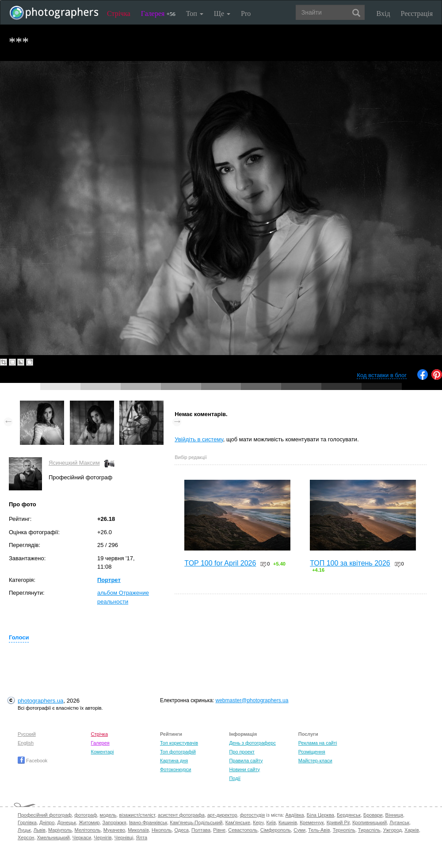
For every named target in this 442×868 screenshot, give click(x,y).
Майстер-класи (315, 761)
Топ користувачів (179, 743)
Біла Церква (320, 815)
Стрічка (119, 13)
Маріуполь (60, 830)
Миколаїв (138, 830)
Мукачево (114, 830)
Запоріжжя (114, 822)
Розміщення (312, 752)
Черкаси (82, 837)
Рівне (219, 830)
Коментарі (103, 752)
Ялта (142, 837)
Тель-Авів (319, 830)
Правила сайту (246, 761)
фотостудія (253, 815)
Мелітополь (88, 830)
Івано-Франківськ (148, 822)
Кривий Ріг (338, 822)
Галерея (158, 13)
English (26, 743)
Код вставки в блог (382, 375)
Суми (299, 830)
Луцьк (24, 830)
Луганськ (399, 822)
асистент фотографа (181, 815)
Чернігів (103, 837)
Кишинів (288, 822)
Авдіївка (295, 815)
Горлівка (27, 822)
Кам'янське (238, 822)
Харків (412, 830)
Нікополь (162, 830)
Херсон (26, 837)
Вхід (383, 13)
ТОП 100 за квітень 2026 (350, 563)
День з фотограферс (252, 743)
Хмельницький (53, 837)
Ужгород (392, 830)
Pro (246, 13)
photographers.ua (40, 701)
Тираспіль (369, 830)
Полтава (201, 830)
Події (235, 778)
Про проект (242, 752)
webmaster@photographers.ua (252, 700)
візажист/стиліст (137, 815)
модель (108, 815)
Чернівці (124, 837)
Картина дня (174, 761)
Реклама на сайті (318, 743)
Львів (40, 830)
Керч (258, 822)
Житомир (89, 822)
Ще (222, 13)
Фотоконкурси (175, 769)
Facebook (32, 761)
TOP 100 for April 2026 (220, 563)
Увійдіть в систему (199, 439)
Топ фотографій (178, 752)
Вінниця (394, 815)
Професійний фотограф (45, 815)
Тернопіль (344, 830)
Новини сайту (244, 769)
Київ (271, 822)
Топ (195, 13)
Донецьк (67, 822)
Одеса (181, 830)
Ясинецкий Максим (74, 463)
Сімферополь (276, 830)
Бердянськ (349, 815)
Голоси (19, 637)
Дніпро (47, 822)
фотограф (86, 815)
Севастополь (243, 830)
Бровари (373, 815)
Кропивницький (370, 822)
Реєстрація (417, 13)
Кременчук (312, 822)
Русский (27, 734)
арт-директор (222, 815)
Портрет (109, 580)
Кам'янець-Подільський (196, 822)
